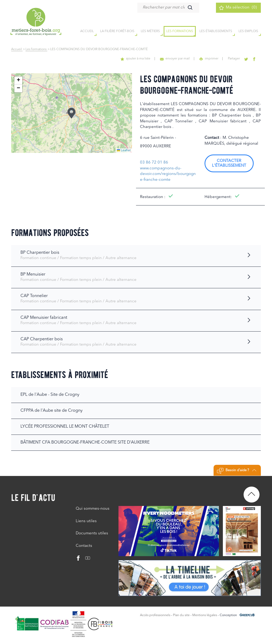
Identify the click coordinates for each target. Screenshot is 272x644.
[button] (71, 113)
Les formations (180, 32)
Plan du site (181, 615)
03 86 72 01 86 (154, 163)
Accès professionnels (155, 615)
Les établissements (216, 32)
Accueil (17, 49)
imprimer (210, 59)
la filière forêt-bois (117, 32)
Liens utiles (86, 521)
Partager (235, 59)
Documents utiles (92, 533)
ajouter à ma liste (138, 59)
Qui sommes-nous (93, 509)
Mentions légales (205, 615)
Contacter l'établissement (229, 163)
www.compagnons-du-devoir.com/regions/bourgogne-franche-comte (168, 174)
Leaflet (124, 151)
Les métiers (150, 32)
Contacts (84, 546)
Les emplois (248, 32)
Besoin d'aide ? (237, 471)
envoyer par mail (177, 59)
